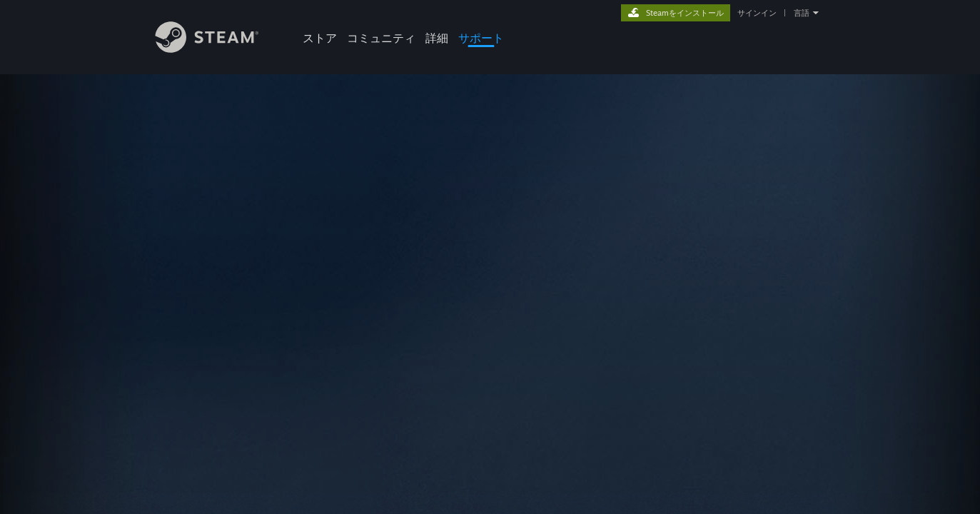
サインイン (757, 13)
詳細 (437, 38)
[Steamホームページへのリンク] (218, 49)
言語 (802, 13)
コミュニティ (381, 38)
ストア (320, 38)
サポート (481, 38)
